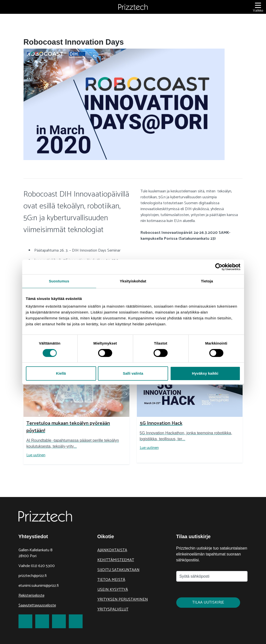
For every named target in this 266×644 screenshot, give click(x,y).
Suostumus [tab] (59, 281)
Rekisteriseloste (31, 596)
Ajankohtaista (112, 550)
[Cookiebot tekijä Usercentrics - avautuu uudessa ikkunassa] (219, 267)
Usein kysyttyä (113, 590)
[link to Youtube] (76, 621)
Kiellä (61, 373)
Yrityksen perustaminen (123, 599)
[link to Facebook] (25, 621)
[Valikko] (258, 7)
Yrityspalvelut (113, 609)
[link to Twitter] (42, 621)
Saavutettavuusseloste (37, 605)
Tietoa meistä (111, 580)
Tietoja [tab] (207, 281)
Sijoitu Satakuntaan (118, 570)
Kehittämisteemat (116, 560)
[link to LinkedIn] (59, 621)
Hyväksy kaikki (205, 373)
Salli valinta (133, 373)
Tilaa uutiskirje (208, 602)
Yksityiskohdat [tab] (133, 281)
